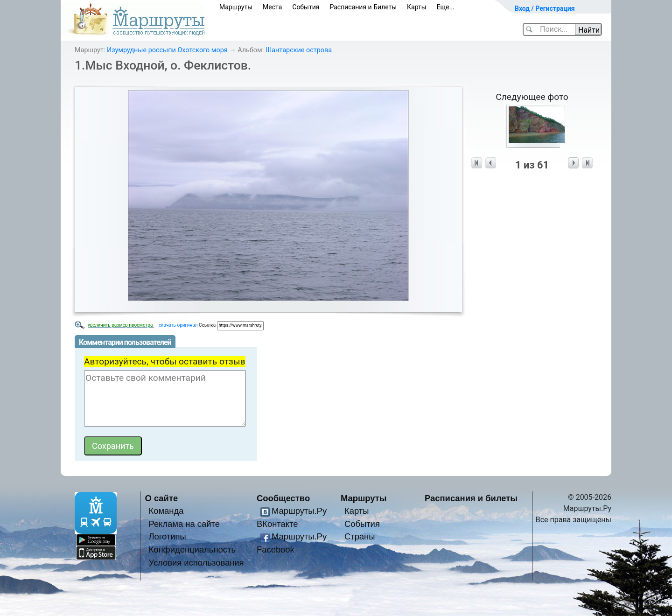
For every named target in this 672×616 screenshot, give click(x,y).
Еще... (446, 7)
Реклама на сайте (184, 524)
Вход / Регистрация (545, 8)
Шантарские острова (299, 50)
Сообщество (283, 498)
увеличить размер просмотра (121, 325)
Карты (417, 7)
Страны (360, 536)
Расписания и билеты (471, 498)
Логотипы (167, 536)
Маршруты (236, 7)
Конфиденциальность (192, 549)
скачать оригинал (178, 325)
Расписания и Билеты (363, 7)
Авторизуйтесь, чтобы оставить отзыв (165, 361)
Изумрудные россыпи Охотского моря (167, 50)
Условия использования (196, 563)
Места (272, 7)
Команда (166, 511)
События (306, 7)
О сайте (162, 498)
